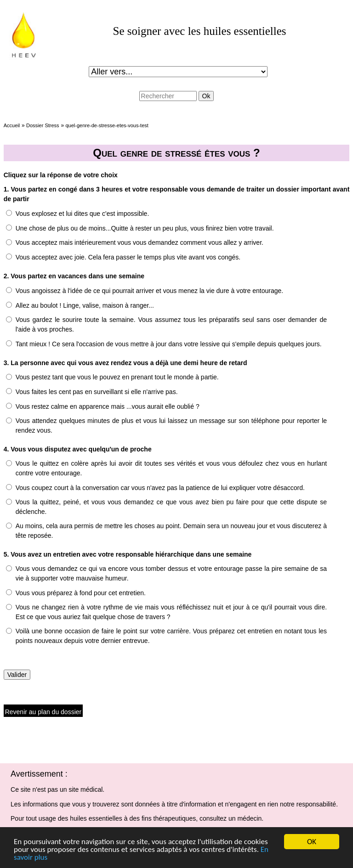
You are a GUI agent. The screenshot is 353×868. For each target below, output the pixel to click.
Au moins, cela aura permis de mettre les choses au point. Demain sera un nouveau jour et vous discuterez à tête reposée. (171, 531)
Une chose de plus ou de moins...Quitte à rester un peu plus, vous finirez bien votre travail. (145, 228)
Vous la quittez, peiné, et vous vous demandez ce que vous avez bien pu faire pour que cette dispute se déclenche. (171, 507)
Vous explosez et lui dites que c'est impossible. (83, 214)
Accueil (12, 125)
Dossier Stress (43, 125)
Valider (17, 675)
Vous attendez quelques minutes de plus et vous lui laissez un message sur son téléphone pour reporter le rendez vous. (171, 426)
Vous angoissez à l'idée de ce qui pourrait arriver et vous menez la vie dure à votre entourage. (149, 291)
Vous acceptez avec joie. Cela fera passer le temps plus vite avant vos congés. (128, 257)
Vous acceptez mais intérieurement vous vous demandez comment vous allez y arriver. (139, 242)
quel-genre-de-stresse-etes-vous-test (107, 125)
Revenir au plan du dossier (43, 712)
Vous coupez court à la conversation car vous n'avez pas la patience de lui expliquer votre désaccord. (160, 488)
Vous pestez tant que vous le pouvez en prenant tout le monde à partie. (117, 377)
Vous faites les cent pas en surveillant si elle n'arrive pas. (97, 392)
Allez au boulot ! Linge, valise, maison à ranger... (85, 305)
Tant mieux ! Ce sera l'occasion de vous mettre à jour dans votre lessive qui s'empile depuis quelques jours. (169, 344)
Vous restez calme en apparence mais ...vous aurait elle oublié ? (108, 406)
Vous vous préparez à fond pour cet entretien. (81, 593)
